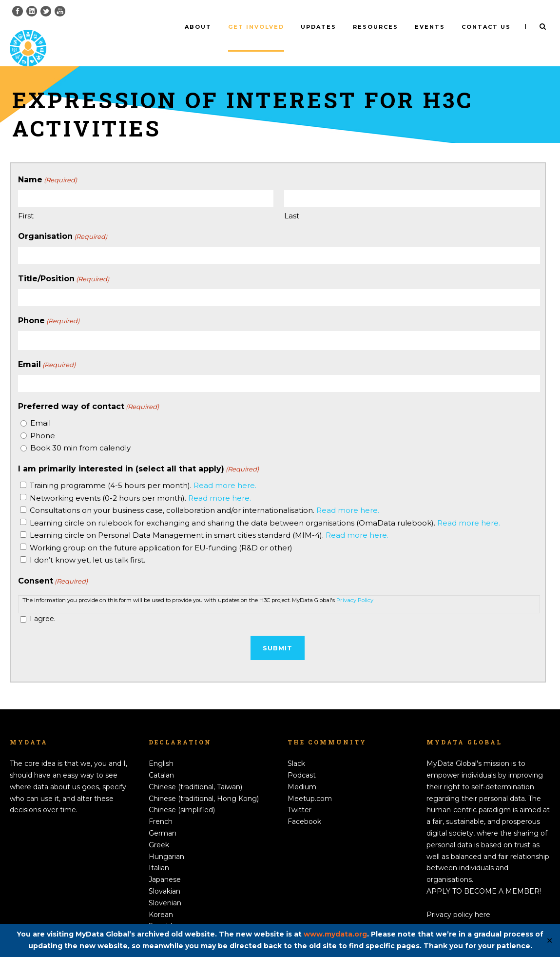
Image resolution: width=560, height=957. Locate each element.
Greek (159, 828)
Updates (319, 27)
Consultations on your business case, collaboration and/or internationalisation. (204, 494)
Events (430, 27)
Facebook (304, 805)
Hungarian (166, 840)
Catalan (161, 759)
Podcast (302, 759)
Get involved (256, 27)
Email (47, 349)
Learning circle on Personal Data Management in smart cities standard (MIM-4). (209, 519)
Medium (302, 771)
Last (292, 200)
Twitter (299, 794)
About (198, 27)
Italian (159, 852)
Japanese (165, 863)
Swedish (163, 921)
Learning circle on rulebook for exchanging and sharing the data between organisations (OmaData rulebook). (265, 506)
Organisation (63, 220)
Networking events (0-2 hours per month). (140, 481)
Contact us (486, 27)
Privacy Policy (355, 584)
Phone (49, 305)
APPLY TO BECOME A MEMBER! (484, 875)
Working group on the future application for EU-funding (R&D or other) (161, 531)
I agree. (43, 603)
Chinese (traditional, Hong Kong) (204, 782)
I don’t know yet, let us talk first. (87, 544)
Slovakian (164, 875)
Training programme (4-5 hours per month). (143, 469)
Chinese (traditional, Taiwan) (195, 771)
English (161, 747)
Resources (376, 27)
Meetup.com (310, 782)
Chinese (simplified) (182, 794)
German (163, 817)
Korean (161, 898)
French (161, 805)
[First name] (146, 183)
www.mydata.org (335, 934)
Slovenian (165, 886)
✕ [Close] (550, 941)
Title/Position (64, 262)
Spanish (162, 910)
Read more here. (225, 469)
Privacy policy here (458, 898)
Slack (296, 747)
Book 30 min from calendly (80, 432)
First (26, 200)
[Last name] (412, 183)
